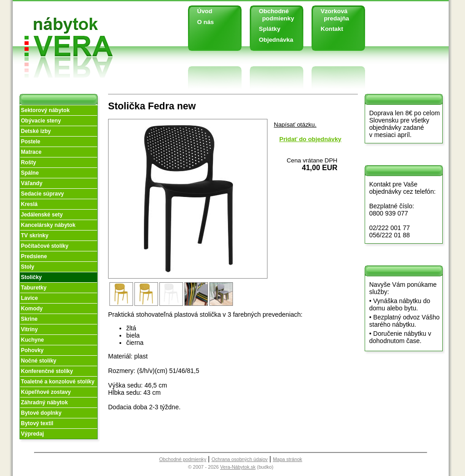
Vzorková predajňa (331, 15)
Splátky (270, 29)
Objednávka (276, 40)
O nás (205, 22)
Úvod (205, 11)
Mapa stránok (288, 459)
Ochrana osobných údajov (240, 459)
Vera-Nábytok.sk (238, 467)
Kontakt (332, 29)
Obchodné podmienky (273, 15)
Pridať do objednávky (310, 139)
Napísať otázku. (295, 125)
